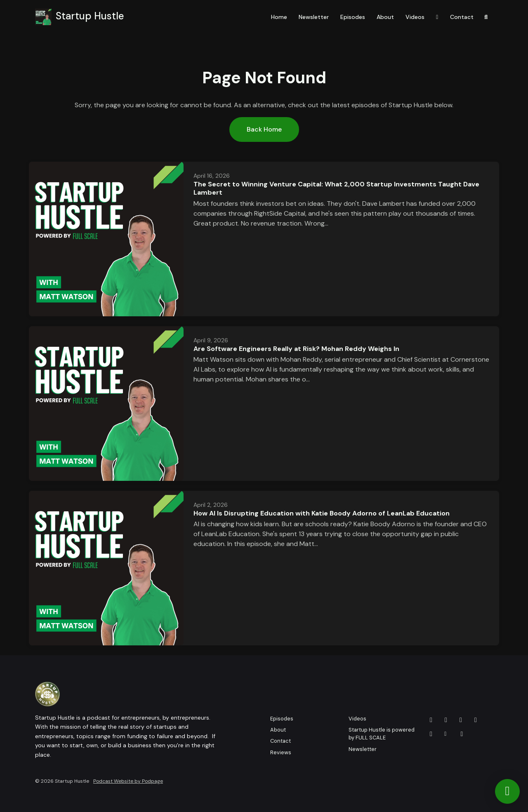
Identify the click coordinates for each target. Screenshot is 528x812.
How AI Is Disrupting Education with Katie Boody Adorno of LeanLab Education (322, 513)
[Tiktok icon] (462, 734)
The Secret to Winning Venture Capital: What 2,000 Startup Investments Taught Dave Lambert (336, 188)
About (385, 17)
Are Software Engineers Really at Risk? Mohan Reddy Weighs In (296, 349)
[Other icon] (447, 734)
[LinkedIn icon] (476, 720)
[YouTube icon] (431, 720)
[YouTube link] (437, 17)
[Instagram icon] (431, 734)
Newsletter (314, 17)
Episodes (353, 17)
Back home (264, 129)
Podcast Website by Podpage (128, 781)
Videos (415, 17)
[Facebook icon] (461, 720)
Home (279, 17)
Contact (462, 17)
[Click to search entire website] (486, 17)
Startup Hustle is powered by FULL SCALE (382, 734)
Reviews (281, 752)
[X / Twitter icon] (446, 720)
